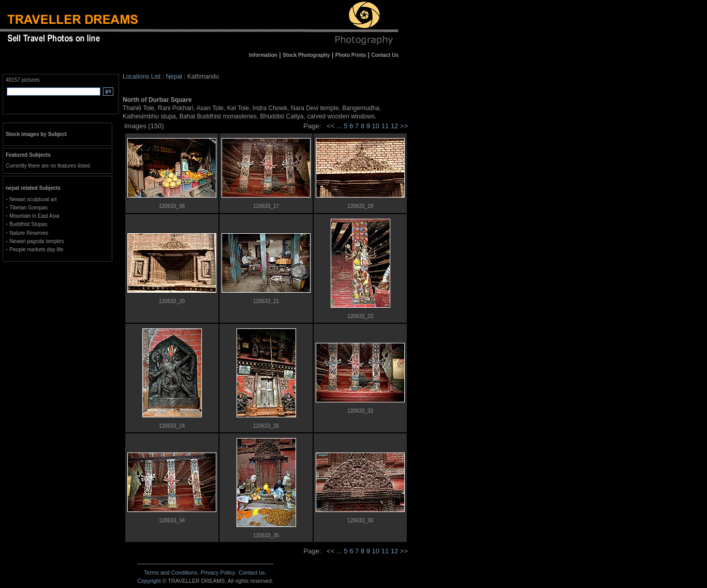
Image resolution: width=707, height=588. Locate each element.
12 (395, 126)
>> (404, 126)
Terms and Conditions (171, 572)
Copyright (149, 581)
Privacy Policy (218, 572)
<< (330, 126)
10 (377, 126)
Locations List (142, 77)
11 (386, 126)
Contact (252, 572)
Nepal (174, 77)
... (340, 126)
